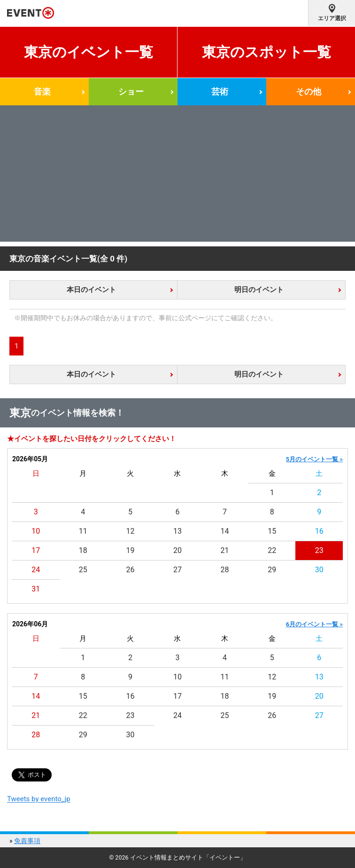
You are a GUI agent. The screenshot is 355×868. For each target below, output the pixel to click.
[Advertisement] (177, 176)
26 (130, 570)
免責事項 (27, 841)
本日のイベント (91, 290)
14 (225, 531)
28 (225, 570)
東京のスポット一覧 (266, 52)
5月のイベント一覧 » (314, 459)
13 (177, 531)
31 (36, 589)
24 (36, 570)
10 (36, 531)
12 (130, 531)
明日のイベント (259, 290)
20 (177, 550)
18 (83, 550)
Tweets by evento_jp (39, 799)
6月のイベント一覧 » (314, 624)
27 (177, 570)
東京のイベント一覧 (89, 52)
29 (272, 570)
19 (130, 550)
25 (83, 570)
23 (319, 550)
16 (319, 531)
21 (225, 550)
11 (83, 531)
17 (36, 550)
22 (272, 550)
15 (272, 531)
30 (319, 570)
